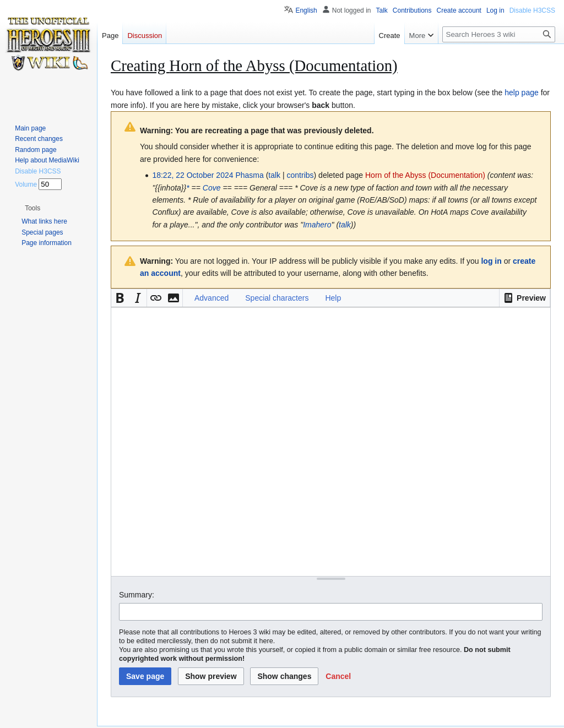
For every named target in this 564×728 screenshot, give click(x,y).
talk (274, 175)
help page (522, 93)
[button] (525, 298)
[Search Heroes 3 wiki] (499, 34)
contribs (300, 175)
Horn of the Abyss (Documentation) (425, 175)
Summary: (137, 595)
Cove (212, 188)
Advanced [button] (211, 298)
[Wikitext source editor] (331, 441)
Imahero (317, 225)
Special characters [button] (277, 298)
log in (491, 261)
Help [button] (333, 298)
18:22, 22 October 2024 (192, 175)
